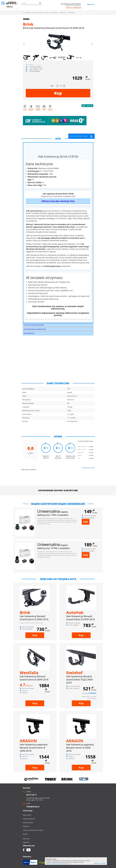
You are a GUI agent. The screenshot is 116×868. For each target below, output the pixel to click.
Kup (58, 93)
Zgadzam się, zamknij (100, 863)
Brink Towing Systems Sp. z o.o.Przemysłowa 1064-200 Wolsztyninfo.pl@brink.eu (58, 325)
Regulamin (26, 826)
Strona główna (27, 13)
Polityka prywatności (29, 819)
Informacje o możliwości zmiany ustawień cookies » (58, 864)
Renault (46, 13)
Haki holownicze (38, 13)
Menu (10, 7)
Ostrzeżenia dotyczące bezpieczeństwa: (35, 329)
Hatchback (63, 13)
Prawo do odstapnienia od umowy (33, 830)
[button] (24, 44)
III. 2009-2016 (71, 13)
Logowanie (26, 842)
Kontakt (25, 834)
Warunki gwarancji (29, 333)
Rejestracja (26, 839)
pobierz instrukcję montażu (81, 136)
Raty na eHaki (27, 815)
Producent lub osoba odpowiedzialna (34, 325)
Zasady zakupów (28, 823)
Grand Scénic (54, 13)
